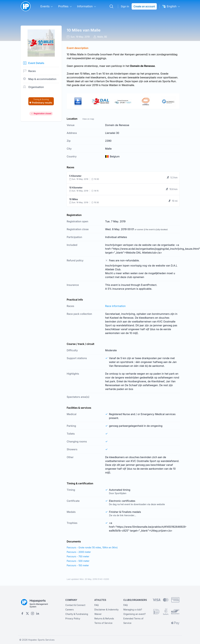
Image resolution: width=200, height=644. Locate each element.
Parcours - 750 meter (78, 556)
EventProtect (149, 285)
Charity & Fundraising (77, 614)
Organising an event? (134, 614)
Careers (69, 610)
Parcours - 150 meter (78, 565)
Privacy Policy (73, 618)
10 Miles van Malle (84, 30)
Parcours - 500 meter (78, 561)
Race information (115, 306)
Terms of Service (103, 623)
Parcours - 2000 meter (79, 552)
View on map (88, 119)
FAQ (96, 605)
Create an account (144, 6)
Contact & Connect (75, 605)
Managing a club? (133, 610)
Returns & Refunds (104, 618)
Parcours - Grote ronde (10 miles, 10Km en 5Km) (92, 547)
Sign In (125, 6)
